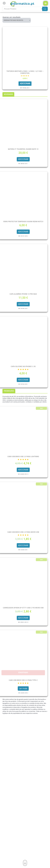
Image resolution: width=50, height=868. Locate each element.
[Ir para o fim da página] (25, 862)
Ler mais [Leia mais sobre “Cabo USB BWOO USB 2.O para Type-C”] (23, 689)
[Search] (45, 9)
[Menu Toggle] (46, 3)
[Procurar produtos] (25, 9)
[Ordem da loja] (17, 20)
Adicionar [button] (25, 84)
